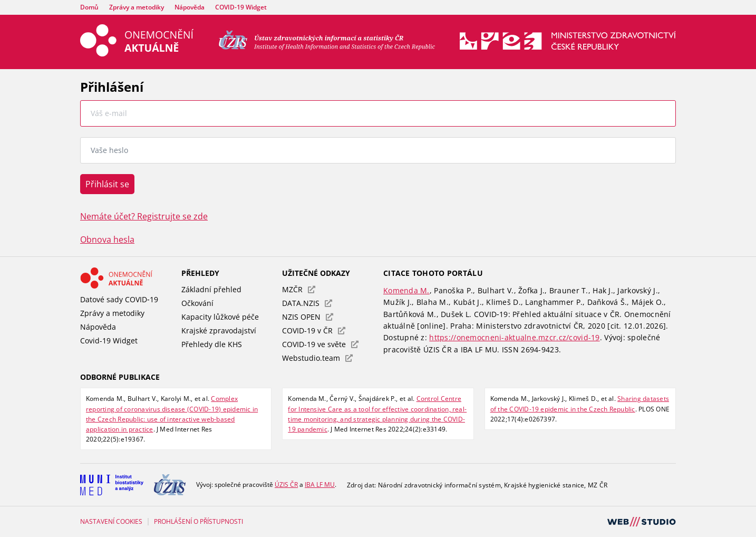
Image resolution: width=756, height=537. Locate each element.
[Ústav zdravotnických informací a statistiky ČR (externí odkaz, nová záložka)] (327, 47)
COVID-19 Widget (241, 7)
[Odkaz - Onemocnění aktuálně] (125, 278)
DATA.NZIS (307, 303)
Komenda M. (406, 290)
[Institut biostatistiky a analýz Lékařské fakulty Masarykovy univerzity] (112, 485)
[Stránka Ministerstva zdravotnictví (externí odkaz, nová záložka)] (568, 46)
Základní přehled (211, 289)
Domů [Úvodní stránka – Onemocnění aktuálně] (89, 7)
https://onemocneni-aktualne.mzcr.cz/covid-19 (514, 337)
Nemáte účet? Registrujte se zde (144, 216)
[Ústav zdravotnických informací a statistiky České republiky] (170, 485)
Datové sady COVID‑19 (119, 299)
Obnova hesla (107, 239)
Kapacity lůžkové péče (220, 317)
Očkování (197, 303)
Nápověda (190, 7)
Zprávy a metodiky (137, 7)
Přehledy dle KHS (212, 344)
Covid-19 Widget (109, 341)
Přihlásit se (107, 184)
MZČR (299, 289)
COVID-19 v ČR (314, 330)
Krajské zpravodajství (219, 330)
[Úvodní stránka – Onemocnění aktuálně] (137, 53)
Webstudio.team (317, 358)
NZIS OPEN (308, 317)
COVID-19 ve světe (320, 344)
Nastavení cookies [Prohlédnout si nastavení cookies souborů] (111, 522)
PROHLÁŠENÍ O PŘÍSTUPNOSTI (198, 521)
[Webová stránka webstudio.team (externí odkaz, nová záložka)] (642, 527)
